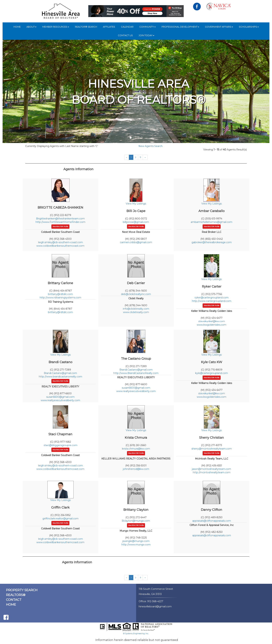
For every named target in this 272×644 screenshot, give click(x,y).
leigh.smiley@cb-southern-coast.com (60, 242)
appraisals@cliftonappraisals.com (212, 521)
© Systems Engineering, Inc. (136, 634)
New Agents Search (151, 146)
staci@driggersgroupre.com (60, 445)
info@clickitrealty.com (136, 309)
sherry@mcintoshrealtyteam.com (212, 449)
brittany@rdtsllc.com (60, 294)
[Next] (145, 157)
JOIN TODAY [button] (146, 35)
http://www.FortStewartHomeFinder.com (60, 222)
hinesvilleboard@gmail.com (155, 606)
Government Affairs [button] (219, 27)
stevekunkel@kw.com (212, 321)
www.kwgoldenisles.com (212, 325)
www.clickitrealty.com (136, 312)
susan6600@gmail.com (60, 397)
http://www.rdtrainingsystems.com (60, 298)
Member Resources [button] (56, 27)
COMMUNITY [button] (148, 27)
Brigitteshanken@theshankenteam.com (60, 219)
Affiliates (109, 27)
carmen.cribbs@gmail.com (136, 242)
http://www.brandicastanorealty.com (60, 377)
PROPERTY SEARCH (22, 590)
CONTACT (14, 600)
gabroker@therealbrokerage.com (212, 242)
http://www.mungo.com (136, 545)
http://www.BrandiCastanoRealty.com (136, 373)
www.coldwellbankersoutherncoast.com (60, 246)
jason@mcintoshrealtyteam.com (212, 469)
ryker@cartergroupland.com (212, 298)
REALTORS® (16, 595)
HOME (17, 27)
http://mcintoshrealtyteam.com (212, 472)
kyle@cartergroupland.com (212, 373)
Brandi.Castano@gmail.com (60, 373)
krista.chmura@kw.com (136, 449)
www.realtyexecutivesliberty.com (60, 400)
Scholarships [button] (249, 27)
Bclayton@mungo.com (136, 521)
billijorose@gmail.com (136, 222)
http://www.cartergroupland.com (212, 301)
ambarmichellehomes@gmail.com (212, 222)
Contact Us (125, 35)
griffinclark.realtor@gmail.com (60, 519)
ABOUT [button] (31, 27)
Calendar (127, 27)
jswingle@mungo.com (136, 541)
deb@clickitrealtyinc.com (136, 294)
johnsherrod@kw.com (136, 469)
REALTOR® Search (86, 27)
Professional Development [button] (180, 27)
